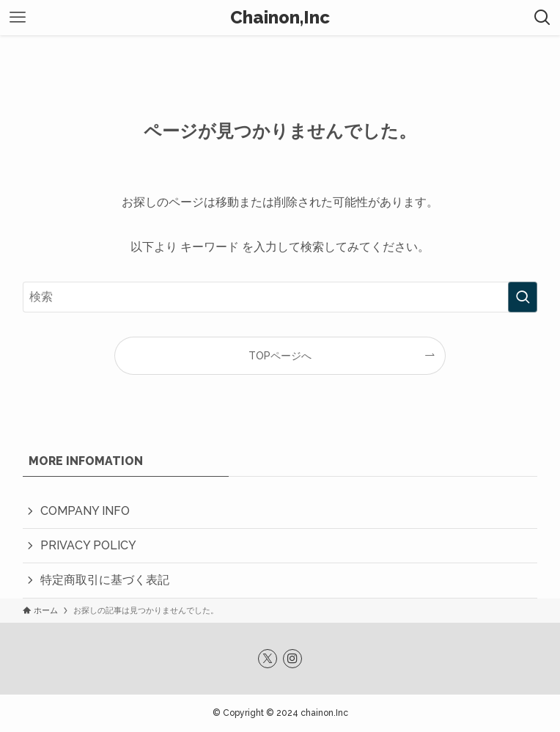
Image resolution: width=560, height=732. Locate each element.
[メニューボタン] (18, 18)
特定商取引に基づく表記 (105, 580)
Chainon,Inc (280, 18)
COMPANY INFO (85, 511)
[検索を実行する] (523, 297)
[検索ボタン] (542, 18)
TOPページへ (280, 355)
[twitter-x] (268, 659)
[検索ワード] (280, 297)
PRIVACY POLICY (88, 545)
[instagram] (292, 659)
